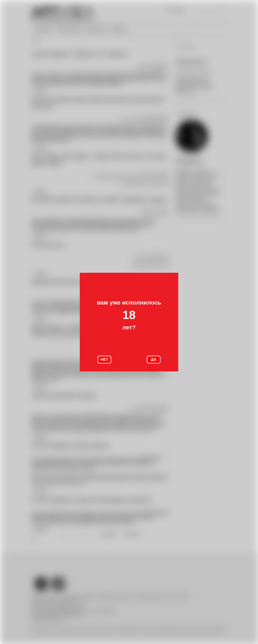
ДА (154, 359)
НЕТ (104, 359)
